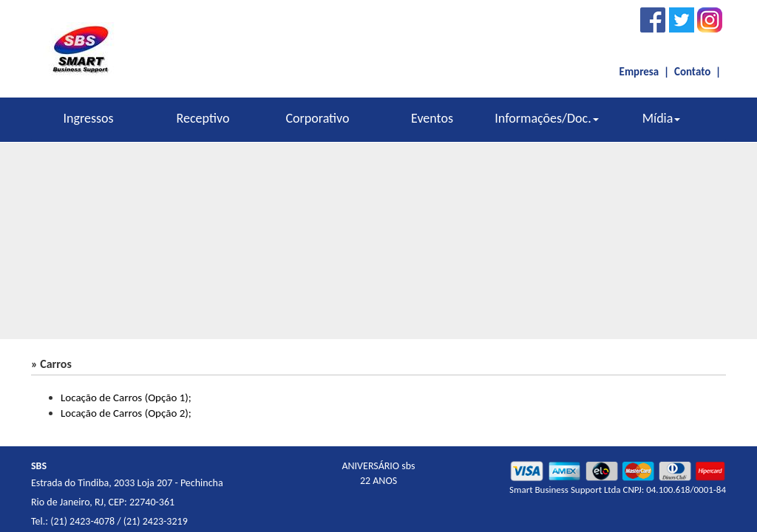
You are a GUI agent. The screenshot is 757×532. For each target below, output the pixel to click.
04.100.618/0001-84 (686, 490)
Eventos (432, 118)
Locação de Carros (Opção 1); (126, 398)
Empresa (639, 72)
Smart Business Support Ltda (565, 490)
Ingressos (88, 118)
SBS (39, 466)
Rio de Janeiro (60, 502)
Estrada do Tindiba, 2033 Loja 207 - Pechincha (127, 483)
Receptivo (203, 118)
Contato (692, 72)
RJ (99, 502)
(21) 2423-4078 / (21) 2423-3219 (119, 521)
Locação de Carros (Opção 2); (126, 413)
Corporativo (317, 118)
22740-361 (152, 502)
